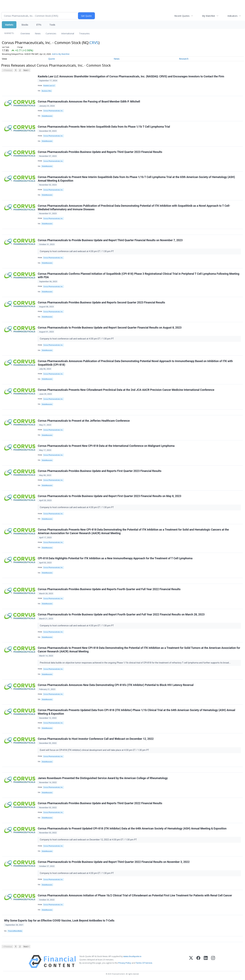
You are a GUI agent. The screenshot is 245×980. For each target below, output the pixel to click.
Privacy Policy (125, 963)
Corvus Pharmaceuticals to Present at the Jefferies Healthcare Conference (84, 421)
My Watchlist (209, 16)
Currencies (51, 33)
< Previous (7, 70)
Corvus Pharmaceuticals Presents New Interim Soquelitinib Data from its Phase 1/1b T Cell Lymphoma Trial (104, 127)
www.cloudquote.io (132, 956)
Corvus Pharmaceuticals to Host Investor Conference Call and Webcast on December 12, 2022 (96, 739)
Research (184, 59)
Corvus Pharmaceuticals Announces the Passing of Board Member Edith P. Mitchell (89, 102)
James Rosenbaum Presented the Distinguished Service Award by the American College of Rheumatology (103, 778)
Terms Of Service (144, 963)
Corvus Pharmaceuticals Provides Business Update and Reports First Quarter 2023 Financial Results (100, 471)
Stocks (25, 25)
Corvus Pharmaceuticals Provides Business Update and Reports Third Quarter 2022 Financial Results (100, 803)
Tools (52, 25)
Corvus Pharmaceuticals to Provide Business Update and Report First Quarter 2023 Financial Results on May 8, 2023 (110, 496)
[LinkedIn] (206, 962)
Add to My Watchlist (61, 54)
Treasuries (84, 33)
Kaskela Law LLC (49, 86)
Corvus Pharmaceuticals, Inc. (53, 111)
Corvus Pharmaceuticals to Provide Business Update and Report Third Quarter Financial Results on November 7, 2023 (110, 240)
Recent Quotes (182, 16)
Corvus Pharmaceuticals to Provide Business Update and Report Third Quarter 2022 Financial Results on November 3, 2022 (114, 862)
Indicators (232, 16)
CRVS (94, 43)
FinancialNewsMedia (15, 931)
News (38, 33)
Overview (25, 33)
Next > (26, 70)
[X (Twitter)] (191, 962)
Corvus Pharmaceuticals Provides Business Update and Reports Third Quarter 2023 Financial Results (100, 152)
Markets (9, 25)
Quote (52, 59)
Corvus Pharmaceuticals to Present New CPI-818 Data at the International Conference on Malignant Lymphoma (106, 446)
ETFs (39, 25)
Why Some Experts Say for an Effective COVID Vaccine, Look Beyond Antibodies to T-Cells (59, 921)
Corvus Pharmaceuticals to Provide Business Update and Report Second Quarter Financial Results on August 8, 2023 (110, 328)
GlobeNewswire (47, 116)
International (68, 33)
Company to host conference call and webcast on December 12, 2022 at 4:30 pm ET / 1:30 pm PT (89, 840)
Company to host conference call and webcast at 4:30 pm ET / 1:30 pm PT (77, 251)
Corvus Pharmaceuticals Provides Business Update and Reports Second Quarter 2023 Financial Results (101, 302)
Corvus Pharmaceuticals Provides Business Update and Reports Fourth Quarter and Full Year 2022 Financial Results (109, 589)
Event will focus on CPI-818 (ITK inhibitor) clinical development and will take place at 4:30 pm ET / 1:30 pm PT (95, 750)
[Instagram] (213, 962)
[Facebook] (198, 962)
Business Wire (47, 91)
